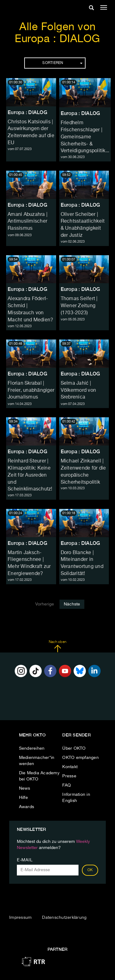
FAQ (67, 785)
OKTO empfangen (80, 758)
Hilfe (23, 798)
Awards (27, 807)
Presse (69, 776)
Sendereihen (32, 748)
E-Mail (25, 860)
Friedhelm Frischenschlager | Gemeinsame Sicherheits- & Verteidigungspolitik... (85, 137)
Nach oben (57, 646)
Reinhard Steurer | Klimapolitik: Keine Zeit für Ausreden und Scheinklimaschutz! (30, 475)
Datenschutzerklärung (64, 918)
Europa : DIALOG (27, 112)
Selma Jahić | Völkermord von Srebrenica (79, 391)
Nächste (72, 604)
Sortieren (62, 63)
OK (90, 870)
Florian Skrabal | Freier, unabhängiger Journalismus (31, 391)
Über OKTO (74, 748)
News (25, 788)
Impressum (20, 918)
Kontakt (70, 767)
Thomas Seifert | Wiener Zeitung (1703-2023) (79, 306)
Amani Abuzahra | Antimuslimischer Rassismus (28, 222)
